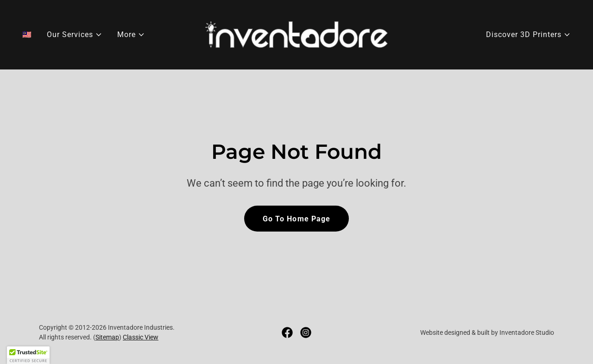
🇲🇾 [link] (27, 35)
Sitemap (107, 337)
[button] (75, 35)
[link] (297, 34)
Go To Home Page (296, 219)
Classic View (141, 337)
